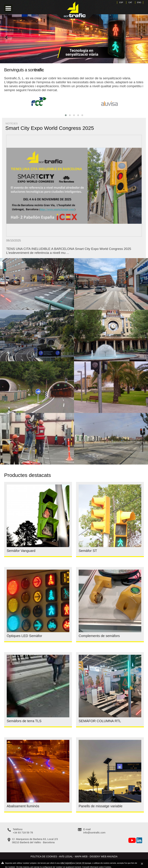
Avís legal (66, 856)
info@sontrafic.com (94, 832)
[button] (66, 115)
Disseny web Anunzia (104, 856)
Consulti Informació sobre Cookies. (97, 867)
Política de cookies (44, 856)
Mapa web (81, 856)
